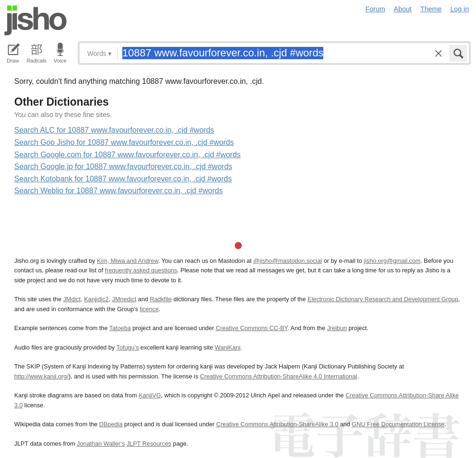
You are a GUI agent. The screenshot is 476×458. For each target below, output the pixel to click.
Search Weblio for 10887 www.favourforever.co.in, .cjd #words (119, 191)
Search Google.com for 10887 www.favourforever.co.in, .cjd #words (128, 155)
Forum (375, 9)
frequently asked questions (141, 270)
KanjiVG (150, 395)
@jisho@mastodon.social (288, 261)
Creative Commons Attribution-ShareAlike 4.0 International (279, 376)
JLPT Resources (149, 444)
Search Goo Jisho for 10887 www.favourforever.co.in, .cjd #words (124, 142)
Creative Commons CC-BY (252, 328)
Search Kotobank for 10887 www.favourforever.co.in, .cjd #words (123, 179)
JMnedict (124, 299)
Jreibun (337, 328)
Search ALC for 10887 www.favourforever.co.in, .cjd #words (114, 130)
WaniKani (228, 347)
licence (149, 309)
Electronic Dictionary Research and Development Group (383, 299)
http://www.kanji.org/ (41, 376)
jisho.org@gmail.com (392, 261)
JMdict (72, 299)
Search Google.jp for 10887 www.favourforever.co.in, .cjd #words (123, 166)
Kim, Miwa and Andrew (127, 261)
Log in (460, 9)
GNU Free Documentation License (398, 424)
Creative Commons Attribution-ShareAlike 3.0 (277, 424)
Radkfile (161, 299)
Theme (431, 9)
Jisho (36, 20)
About (403, 9)
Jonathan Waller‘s (101, 444)
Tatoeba (120, 328)
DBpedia (111, 424)
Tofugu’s (127, 347)
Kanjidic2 (96, 299)
